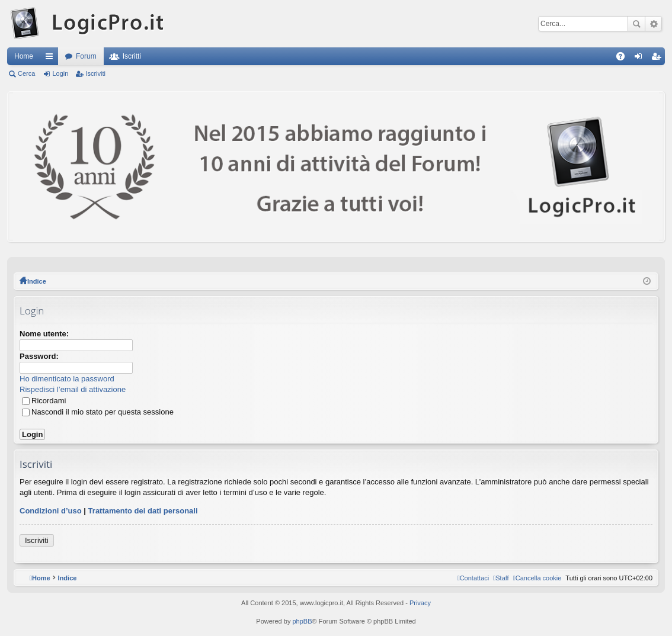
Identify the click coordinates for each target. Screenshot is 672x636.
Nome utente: (44, 334)
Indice (37, 281)
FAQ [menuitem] (624, 59)
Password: (39, 356)
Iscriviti (95, 73)
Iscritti (132, 56)
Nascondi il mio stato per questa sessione (98, 412)
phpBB (302, 621)
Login (60, 73)
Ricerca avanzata (653, 24)
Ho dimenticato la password (67, 379)
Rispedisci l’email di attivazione (73, 389)
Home (24, 56)
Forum (86, 56)
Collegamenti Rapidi (52, 59)
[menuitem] (537, 578)
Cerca (636, 24)
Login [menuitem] (641, 59)
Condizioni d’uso (51, 511)
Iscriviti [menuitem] (659, 59)
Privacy (420, 603)
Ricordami (44, 401)
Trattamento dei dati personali (143, 511)
